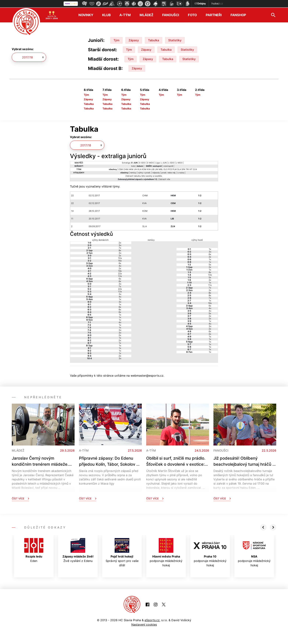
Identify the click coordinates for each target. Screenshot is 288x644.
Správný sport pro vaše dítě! (122, 552)
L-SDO (171, 162)
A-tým (125, 15)
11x (210, 285)
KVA (149, 169)
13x (120, 276)
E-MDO (151, 162)
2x (120, 242)
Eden (34, 550)
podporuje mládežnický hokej (166, 552)
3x (120, 245)
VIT (191, 169)
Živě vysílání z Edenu (78, 550)
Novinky (86, 15)
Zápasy (134, 40)
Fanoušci (171, 15)
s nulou (181, 172)
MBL (161, 169)
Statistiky (175, 40)
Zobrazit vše (164, 179)
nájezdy (156, 172)
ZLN (195, 169)
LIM (156, 169)
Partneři (214, 15)
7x (120, 247)
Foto (192, 15)
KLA (139, 169)
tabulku (137, 176)
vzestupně (168, 166)
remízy (133, 172)
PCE (170, 169)
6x (120, 263)
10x (120, 258)
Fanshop (238, 15)
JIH (135, 169)
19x (120, 271)
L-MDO (179, 162)
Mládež (146, 15)
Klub (106, 15)
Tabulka (154, 40)
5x (210, 264)
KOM (144, 169)
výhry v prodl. (144, 172)
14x (210, 274)
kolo (133, 166)
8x (120, 250)
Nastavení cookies (144, 624)
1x (120, 299)
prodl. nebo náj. (169, 172)
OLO (165, 169)
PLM (175, 169)
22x (120, 273)
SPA (183, 169)
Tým (116, 40)
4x (120, 265)
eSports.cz (152, 620)
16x (120, 260)
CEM (121, 169)
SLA (179, 169)
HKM (131, 169)
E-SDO (142, 162)
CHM (126, 169)
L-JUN (164, 162)
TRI (187, 169)
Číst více (20, 498)
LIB (153, 169)
